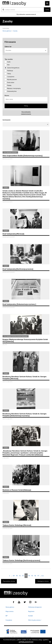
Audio (9, 62)
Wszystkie (26, 50)
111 (42, 576)
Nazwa (7, 95)
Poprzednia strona (9, 581)
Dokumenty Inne (12, 91)
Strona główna (7, 31)
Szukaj (47, 10)
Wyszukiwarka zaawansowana (26, 14)
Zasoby (15, 31)
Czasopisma (11, 77)
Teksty (9, 74)
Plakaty (9, 85)
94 (29, 576)
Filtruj (26, 106)
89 (14, 576)
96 (35, 576)
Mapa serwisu (10, 611)
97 (38, 576)
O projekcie (9, 620)
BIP (7, 616)
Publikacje (10, 71)
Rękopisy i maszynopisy (14, 88)
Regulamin (31, 611)
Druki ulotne (11, 83)
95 (32, 576)
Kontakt (30, 616)
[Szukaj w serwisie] (23, 10)
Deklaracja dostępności (35, 607)
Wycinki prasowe (12, 80)
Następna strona (43, 581)
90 (17, 576)
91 (20, 576)
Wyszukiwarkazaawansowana (26, 113)
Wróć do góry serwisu (35, 620)
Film (8, 65)
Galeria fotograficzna (13, 68)
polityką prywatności (26, 642)
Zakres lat (8, 47)
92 (23, 576)
